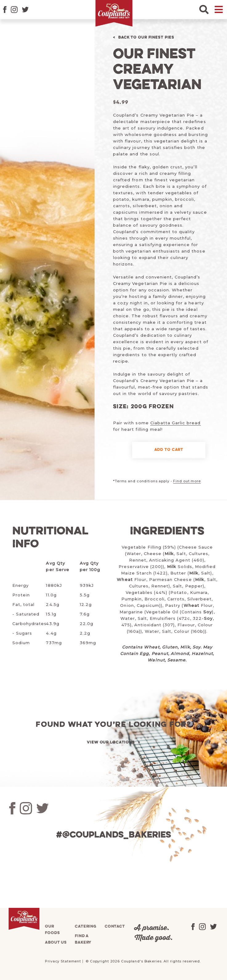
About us (56, 943)
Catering (86, 926)
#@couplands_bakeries (113, 835)
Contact (115, 926)
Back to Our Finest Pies (146, 37)
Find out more (187, 481)
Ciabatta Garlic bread (176, 423)
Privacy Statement (63, 961)
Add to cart (169, 450)
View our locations (111, 742)
